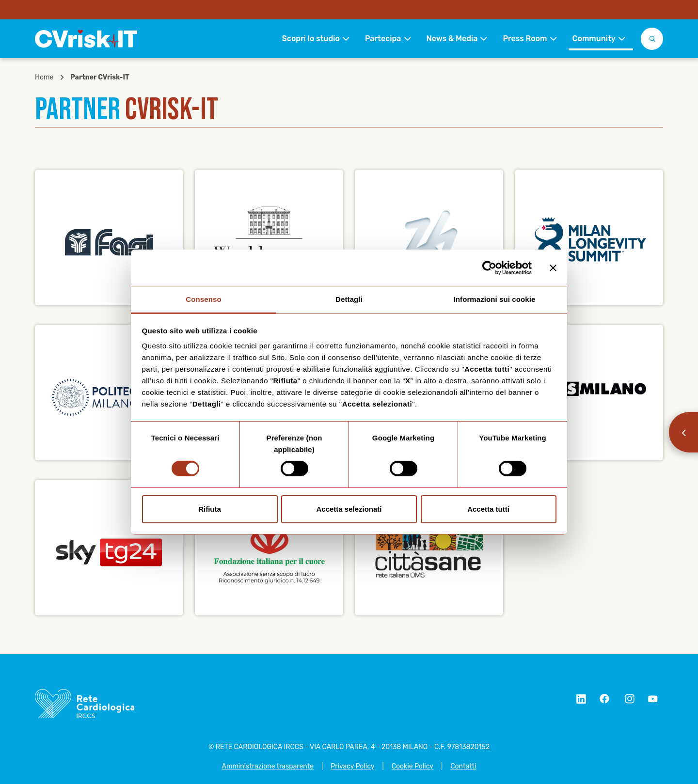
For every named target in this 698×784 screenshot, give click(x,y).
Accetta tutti (488, 509)
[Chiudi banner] (553, 267)
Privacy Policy (352, 766)
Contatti (463, 766)
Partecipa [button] (383, 39)
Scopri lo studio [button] (310, 39)
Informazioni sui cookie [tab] (495, 299)
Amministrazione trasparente (268, 766)
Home (44, 78)
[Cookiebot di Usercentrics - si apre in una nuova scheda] (489, 267)
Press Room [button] (525, 39)
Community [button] (594, 39)
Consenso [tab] (203, 299)
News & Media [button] (452, 39)
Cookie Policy (412, 766)
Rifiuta (210, 509)
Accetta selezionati (349, 509)
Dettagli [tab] (349, 299)
